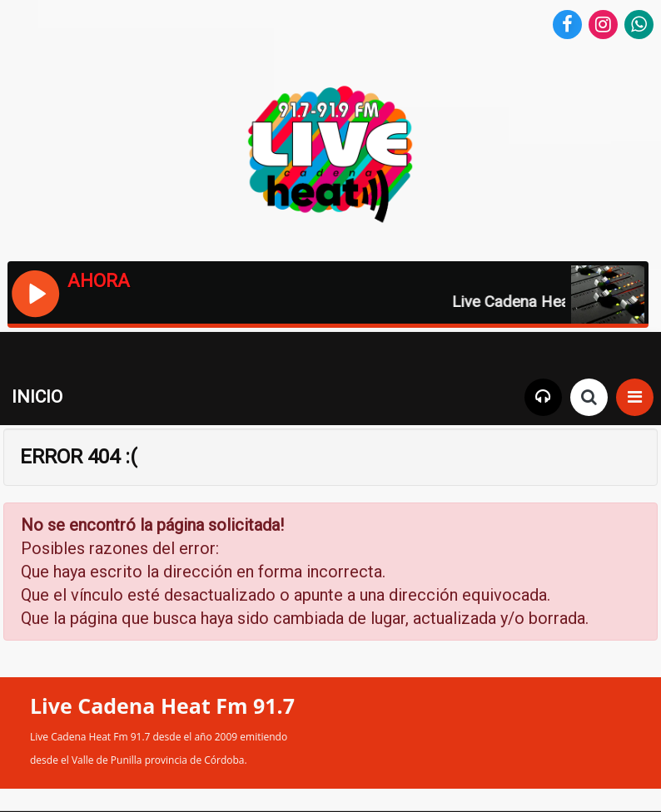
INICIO (37, 397)
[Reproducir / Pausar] (35, 292)
